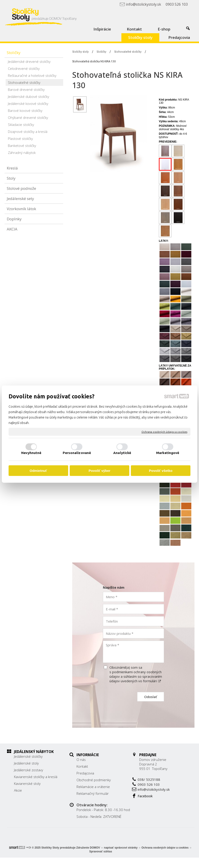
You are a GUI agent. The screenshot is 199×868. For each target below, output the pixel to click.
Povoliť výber (99, 471)
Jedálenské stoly (26, 763)
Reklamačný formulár (114, 790)
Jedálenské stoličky (28, 756)
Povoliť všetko (161, 471)
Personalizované (77, 453)
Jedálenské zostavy (29, 770)
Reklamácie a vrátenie (114, 783)
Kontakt (103, 763)
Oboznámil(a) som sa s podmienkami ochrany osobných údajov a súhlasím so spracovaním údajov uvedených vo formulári (136, 674)
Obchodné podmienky (115, 777)
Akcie (18, 790)
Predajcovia (106, 770)
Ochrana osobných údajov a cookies (164, 432)
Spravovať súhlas (101, 862)
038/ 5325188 (170, 776)
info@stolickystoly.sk (174, 786)
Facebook (166, 793)
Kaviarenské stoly (27, 783)
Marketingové (168, 453)
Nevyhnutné (31, 453)
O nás (102, 756)
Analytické (122, 453)
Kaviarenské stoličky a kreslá (36, 777)
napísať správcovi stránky (121, 858)
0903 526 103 (169, 781)
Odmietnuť (38, 471)
